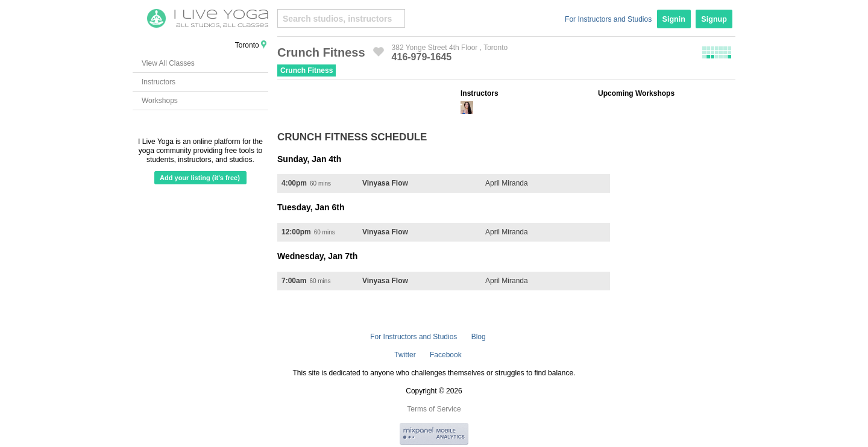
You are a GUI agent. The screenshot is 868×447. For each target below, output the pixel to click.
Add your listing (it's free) (200, 178)
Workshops (160, 101)
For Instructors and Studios (608, 19)
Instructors (159, 82)
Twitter (405, 355)
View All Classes (168, 63)
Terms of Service (434, 409)
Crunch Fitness (307, 70)
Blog (479, 337)
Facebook (446, 355)
